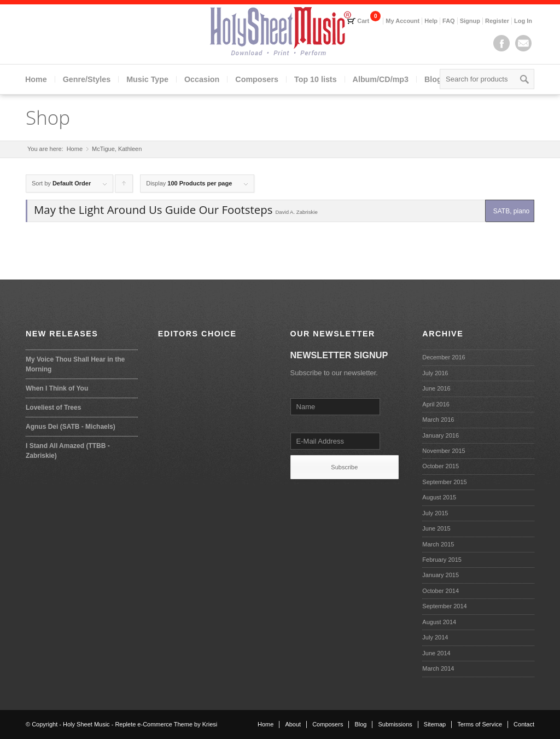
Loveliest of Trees (53, 408)
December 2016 (444, 357)
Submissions (395, 724)
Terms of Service (480, 724)
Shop (48, 117)
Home (36, 79)
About (293, 724)
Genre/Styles (87, 79)
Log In (523, 21)
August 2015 (439, 497)
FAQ (449, 21)
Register (497, 21)
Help (431, 21)
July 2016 (435, 373)
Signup (470, 21)
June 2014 (436, 653)
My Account (402, 21)
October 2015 (441, 466)
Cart (363, 21)
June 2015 (436, 528)
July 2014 (435, 637)
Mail (523, 43)
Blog (433, 79)
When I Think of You (57, 388)
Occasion (202, 79)
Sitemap (435, 724)
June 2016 (436, 388)
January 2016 (441, 435)
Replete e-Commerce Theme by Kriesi (166, 724)
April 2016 (436, 404)
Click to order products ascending (124, 186)
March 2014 (438, 668)
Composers (257, 79)
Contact (524, 724)
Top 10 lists (316, 79)
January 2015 (441, 575)
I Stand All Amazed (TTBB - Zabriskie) (68, 451)
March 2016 (438, 420)
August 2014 (439, 622)
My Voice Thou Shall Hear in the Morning (75, 364)
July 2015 (435, 513)
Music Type (147, 79)
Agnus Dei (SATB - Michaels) (71, 427)
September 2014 (444, 606)
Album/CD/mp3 (381, 79)
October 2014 (441, 591)
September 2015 (444, 482)
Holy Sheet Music (86, 724)
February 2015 (442, 560)
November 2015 (444, 451)
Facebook (501, 43)
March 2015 (438, 544)
